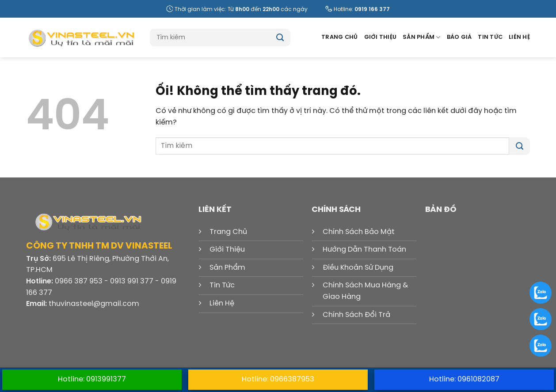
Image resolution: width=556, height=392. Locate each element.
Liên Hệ (519, 37)
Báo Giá (459, 37)
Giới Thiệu (381, 37)
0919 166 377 (372, 9)
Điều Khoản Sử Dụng (358, 268)
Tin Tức (490, 37)
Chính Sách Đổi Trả (356, 315)
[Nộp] (280, 38)
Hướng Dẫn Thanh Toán (364, 250)
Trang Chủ (339, 37)
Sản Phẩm (422, 37)
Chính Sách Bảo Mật (359, 232)
